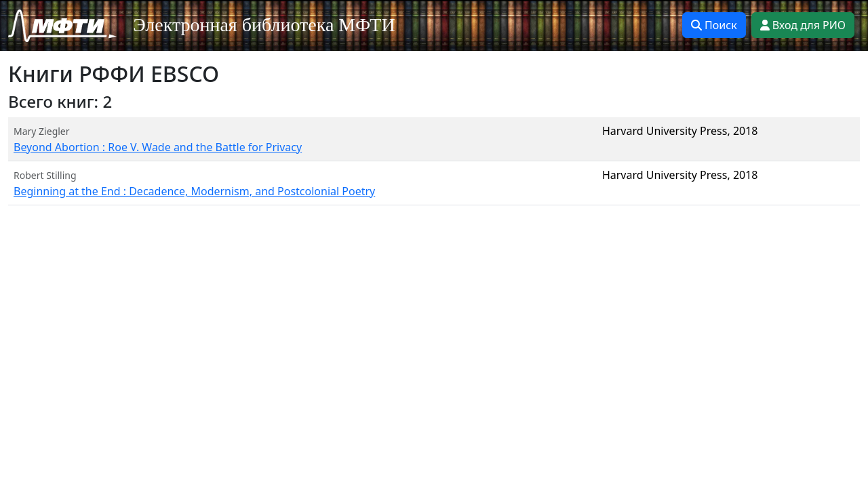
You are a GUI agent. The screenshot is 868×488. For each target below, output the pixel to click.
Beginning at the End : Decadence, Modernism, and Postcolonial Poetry (194, 191)
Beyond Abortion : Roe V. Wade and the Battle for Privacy (158, 147)
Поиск (714, 25)
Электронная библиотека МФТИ (264, 25)
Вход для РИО (803, 25)
